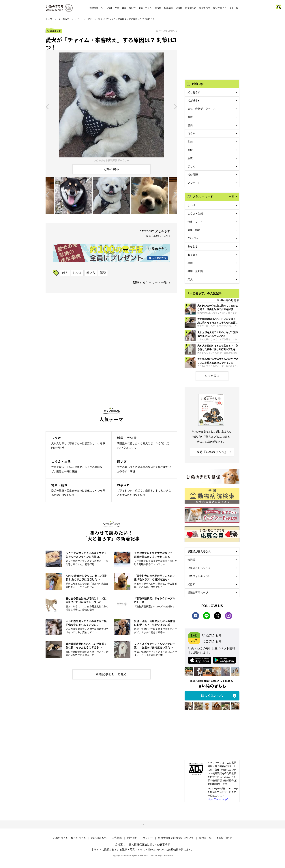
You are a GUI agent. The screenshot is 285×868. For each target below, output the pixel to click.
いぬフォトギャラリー (200, 576)
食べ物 (158, 8)
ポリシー (148, 838)
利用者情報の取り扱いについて (176, 838)
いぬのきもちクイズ (199, 568)
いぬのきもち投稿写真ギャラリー (111, 160)
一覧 (231, 196)
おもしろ (193, 246)
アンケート (194, 183)
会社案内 (120, 844)
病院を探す (205, 8)
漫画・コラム (145, 8)
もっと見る (212, 376)
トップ (49, 19)
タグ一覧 (234, 8)
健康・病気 (194, 230)
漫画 (190, 125)
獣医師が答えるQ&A (199, 551)
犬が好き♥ (193, 100)
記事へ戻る (111, 169)
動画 (190, 142)
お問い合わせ (224, 838)
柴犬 (190, 279)
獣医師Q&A (191, 8)
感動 (190, 263)
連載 (190, 117)
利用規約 (132, 838)
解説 (103, 273)
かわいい (193, 238)
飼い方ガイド (220, 8)
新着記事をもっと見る (111, 674)
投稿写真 (168, 8)
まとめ (191, 166)
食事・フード (195, 222)
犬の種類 (193, 174)
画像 (190, 150)
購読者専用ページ (198, 592)
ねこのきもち (99, 838)
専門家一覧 (205, 838)
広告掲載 (117, 838)
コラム (191, 133)
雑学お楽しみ (96, 8)
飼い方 (132, 8)
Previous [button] (47, 106)
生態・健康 (121, 8)
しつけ (109, 8)
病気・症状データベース (202, 109)
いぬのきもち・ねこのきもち (70, 838)
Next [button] (176, 106)
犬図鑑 (179, 8)
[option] (111, 106)
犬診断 (191, 584)
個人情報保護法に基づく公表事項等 (149, 844)
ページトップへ (142, 824)
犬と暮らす (64, 19)
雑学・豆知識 (195, 271)
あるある (193, 255)
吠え (90, 19)
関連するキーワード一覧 (150, 283)
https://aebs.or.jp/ (218, 799)
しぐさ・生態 (195, 213)
